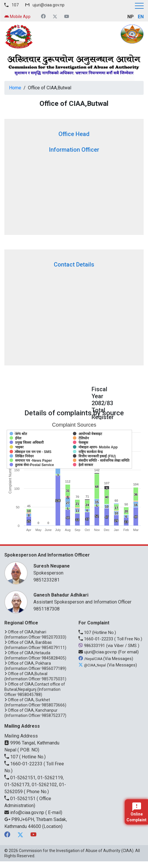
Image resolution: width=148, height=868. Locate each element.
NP (131, 17)
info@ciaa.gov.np (25, 812)
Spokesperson (86, 569)
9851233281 (47, 580)
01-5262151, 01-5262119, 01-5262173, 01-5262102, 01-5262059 (35, 785)
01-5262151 (20, 799)
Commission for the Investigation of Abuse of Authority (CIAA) (76, 851)
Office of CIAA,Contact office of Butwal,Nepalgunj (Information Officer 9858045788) (35, 689)
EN (141, 17)
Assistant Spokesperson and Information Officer (86, 598)
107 (15, 5)
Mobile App (17, 17)
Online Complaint (137, 812)
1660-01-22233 (96, 639)
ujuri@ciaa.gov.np (49, 5)
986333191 (92, 646)
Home (15, 88)
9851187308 (47, 609)
